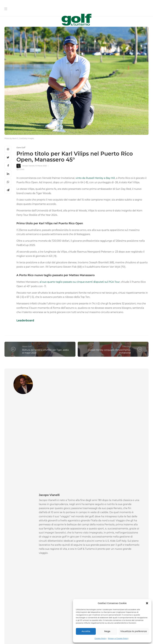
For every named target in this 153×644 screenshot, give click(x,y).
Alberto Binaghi (110, 510)
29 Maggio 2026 (23, 510)
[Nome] (114, 545)
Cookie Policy (101, 638)
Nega (107, 631)
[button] (147, 603)
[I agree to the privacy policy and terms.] (80, 591)
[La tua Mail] (114, 564)
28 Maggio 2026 (72, 507)
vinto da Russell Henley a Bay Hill (95, 178)
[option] (27, 490)
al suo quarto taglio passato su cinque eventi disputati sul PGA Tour (80, 282)
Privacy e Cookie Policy (118, 638)
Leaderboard (25, 321)
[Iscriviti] (114, 599)
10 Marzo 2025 (41, 166)
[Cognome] (114, 555)
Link (134, 592)
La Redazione (10, 510)
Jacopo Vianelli (28, 166)
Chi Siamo (64, 629)
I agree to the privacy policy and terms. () (108, 592)
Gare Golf (21, 148)
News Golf (27, 346)
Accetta (86, 631)
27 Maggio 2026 (124, 510)
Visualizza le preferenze (134, 631)
